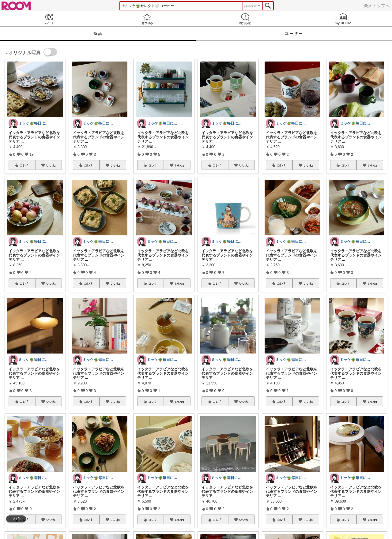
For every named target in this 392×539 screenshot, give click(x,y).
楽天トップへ (377, 6)
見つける (147, 19)
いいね (51, 165)
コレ (24, 165)
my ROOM (343, 19)
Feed (49, 19)
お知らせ (245, 19)
